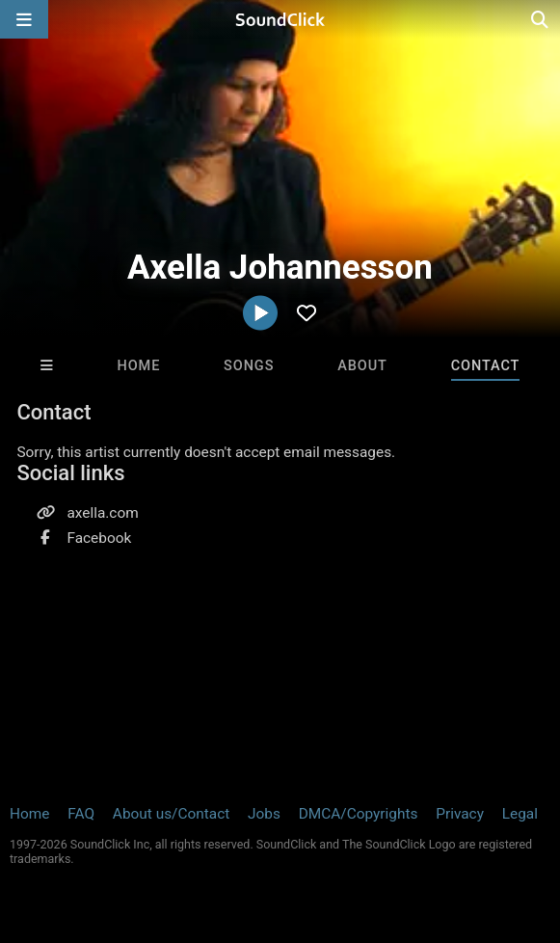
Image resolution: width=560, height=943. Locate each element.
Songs (249, 366)
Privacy (460, 814)
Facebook (99, 538)
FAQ (81, 814)
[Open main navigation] (24, 19)
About (362, 366)
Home (138, 366)
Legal (520, 814)
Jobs (264, 814)
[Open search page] (541, 19)
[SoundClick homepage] (280, 19)
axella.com (102, 513)
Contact (486, 366)
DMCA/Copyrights (359, 814)
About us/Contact (171, 814)
